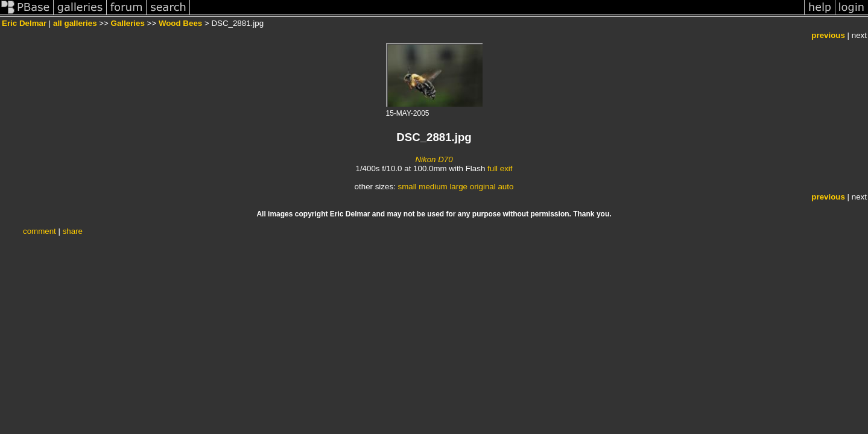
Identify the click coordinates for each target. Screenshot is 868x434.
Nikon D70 (434, 159)
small (407, 187)
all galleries (75, 23)
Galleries (128, 23)
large (458, 187)
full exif (500, 168)
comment (40, 231)
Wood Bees (180, 23)
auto (505, 187)
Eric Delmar (24, 23)
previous (828, 35)
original (483, 187)
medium (433, 187)
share (73, 231)
